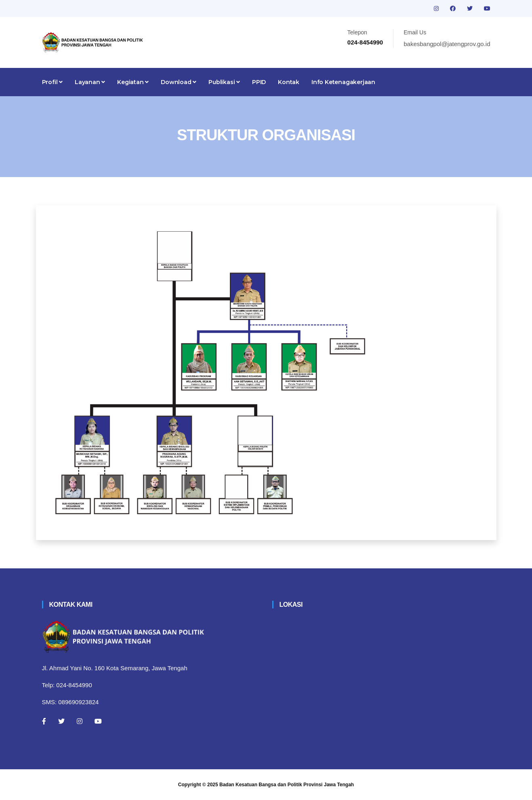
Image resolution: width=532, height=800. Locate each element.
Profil (52, 82)
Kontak (289, 82)
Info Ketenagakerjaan (343, 82)
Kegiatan (133, 82)
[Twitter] (61, 721)
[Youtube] (98, 721)
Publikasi (224, 82)
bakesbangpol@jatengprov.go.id (447, 44)
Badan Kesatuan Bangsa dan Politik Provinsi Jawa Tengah (287, 785)
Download (179, 82)
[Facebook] (44, 721)
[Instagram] (80, 721)
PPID (259, 82)
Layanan (90, 82)
